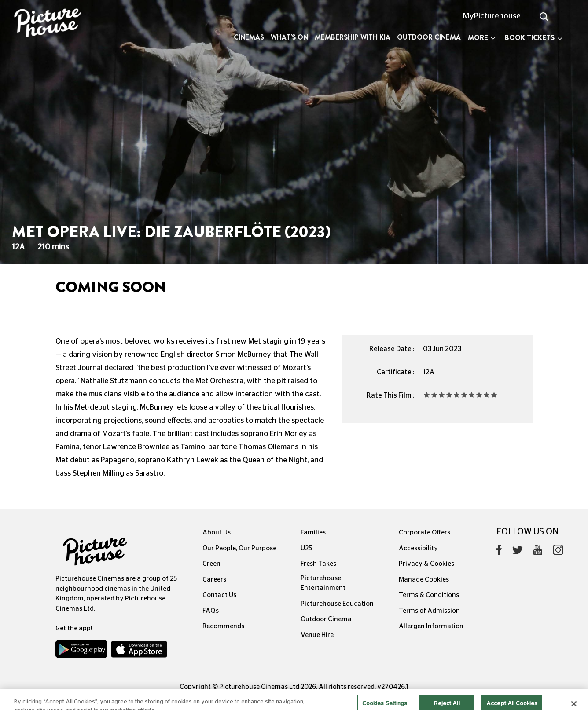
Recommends (223, 626)
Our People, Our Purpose (239, 548)
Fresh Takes (318, 564)
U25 (306, 548)
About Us (217, 532)
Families (313, 532)
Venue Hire (317, 635)
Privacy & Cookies (426, 564)
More (482, 38)
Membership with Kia (353, 37)
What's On (289, 37)
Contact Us (219, 595)
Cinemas (249, 37)
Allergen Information (431, 626)
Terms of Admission (429, 611)
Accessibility (418, 548)
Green (211, 564)
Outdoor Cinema (429, 37)
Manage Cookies (424, 580)
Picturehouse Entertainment (323, 583)
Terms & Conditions (429, 595)
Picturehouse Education (337, 604)
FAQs (211, 611)
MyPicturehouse (492, 16)
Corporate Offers (424, 532)
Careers (214, 580)
